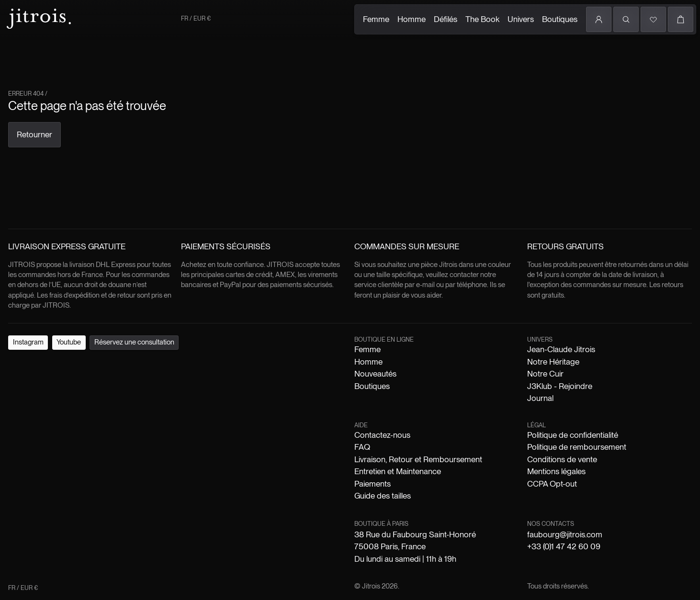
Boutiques (560, 19)
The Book (482, 19)
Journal (540, 398)
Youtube (69, 342)
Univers (521, 19)
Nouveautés (375, 374)
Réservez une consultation (134, 342)
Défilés (446, 19)
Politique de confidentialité (573, 435)
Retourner (34, 134)
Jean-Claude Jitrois (561, 349)
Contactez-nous (382, 435)
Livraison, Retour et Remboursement (418, 459)
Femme (376, 19)
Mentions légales (556, 471)
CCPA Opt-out (552, 484)
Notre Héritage (553, 362)
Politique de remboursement (577, 447)
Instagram (28, 342)
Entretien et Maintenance (398, 471)
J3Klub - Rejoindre (560, 386)
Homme (412, 19)
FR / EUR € (196, 18)
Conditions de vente (562, 459)
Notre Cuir (545, 374)
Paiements (373, 484)
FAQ (362, 447)
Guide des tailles (383, 496)
